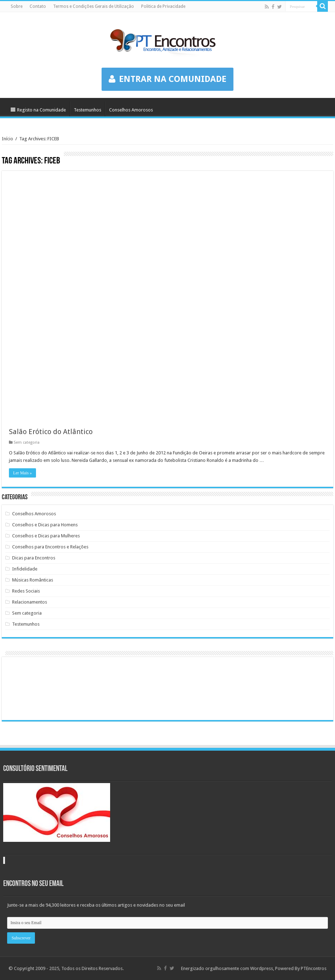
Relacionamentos (30, 602)
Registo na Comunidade (38, 110)
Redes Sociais (26, 591)
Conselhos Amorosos (131, 110)
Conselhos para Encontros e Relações (50, 547)
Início (7, 139)
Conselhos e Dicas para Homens (45, 525)
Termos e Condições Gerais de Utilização (94, 6)
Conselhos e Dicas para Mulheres (46, 536)
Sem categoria (27, 442)
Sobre (17, 6)
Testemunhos (87, 110)
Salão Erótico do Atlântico (51, 432)
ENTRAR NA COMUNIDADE (167, 79)
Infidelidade (25, 569)
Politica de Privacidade (163, 6)
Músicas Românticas (33, 580)
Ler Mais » (23, 473)
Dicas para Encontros (34, 558)
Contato (38, 6)
